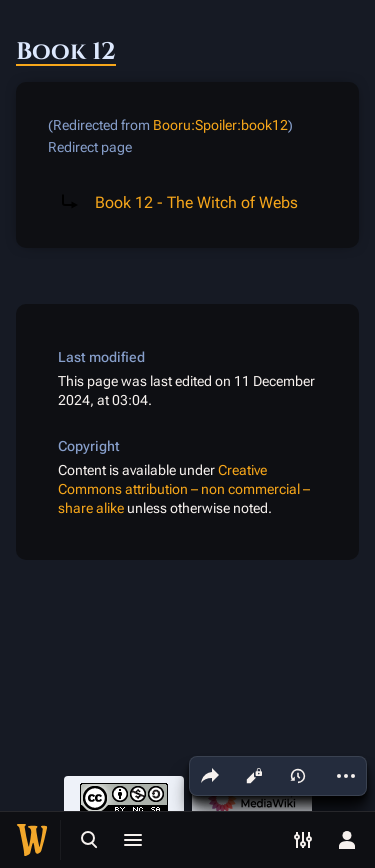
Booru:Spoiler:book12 (220, 125)
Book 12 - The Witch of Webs (196, 202)
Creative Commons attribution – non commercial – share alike (184, 489)
